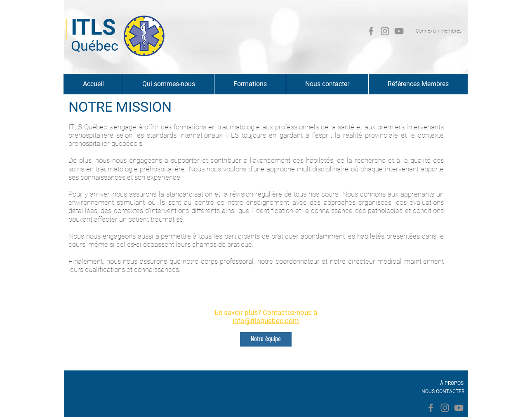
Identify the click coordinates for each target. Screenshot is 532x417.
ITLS (93, 27)
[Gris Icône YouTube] (399, 31)
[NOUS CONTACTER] (443, 391)
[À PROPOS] (452, 383)
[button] (168, 84)
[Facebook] (371, 31)
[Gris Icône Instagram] (385, 31)
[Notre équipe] (266, 339)
